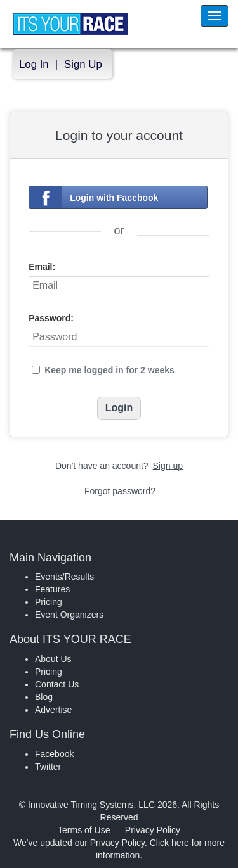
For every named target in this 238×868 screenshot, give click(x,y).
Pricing (49, 602)
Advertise (53, 710)
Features (52, 589)
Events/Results (64, 577)
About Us (53, 659)
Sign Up (83, 64)
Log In (34, 64)
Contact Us (57, 684)
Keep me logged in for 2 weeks (109, 370)
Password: (51, 318)
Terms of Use (84, 830)
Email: (42, 267)
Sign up (168, 466)
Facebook (54, 754)
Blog (44, 697)
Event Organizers (69, 615)
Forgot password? (120, 491)
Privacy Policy (153, 830)
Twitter (48, 767)
